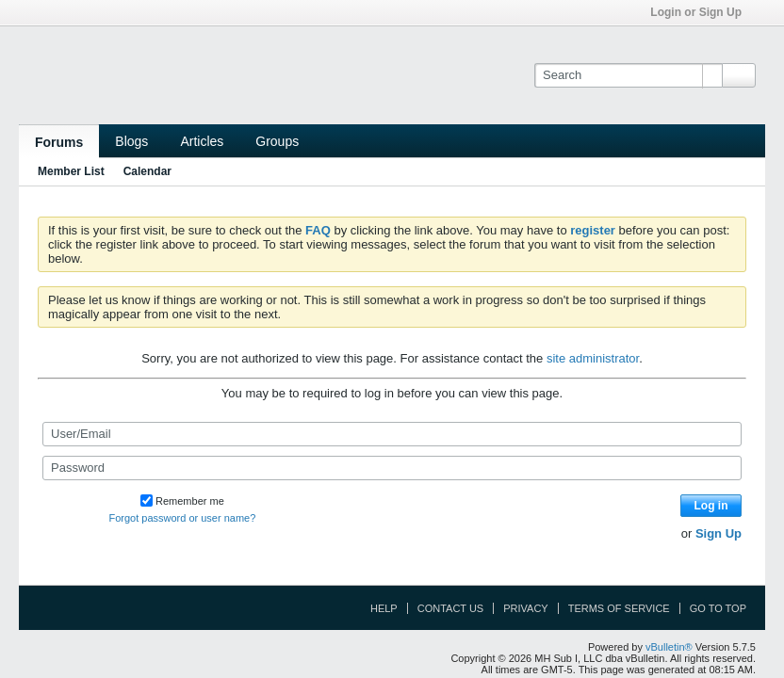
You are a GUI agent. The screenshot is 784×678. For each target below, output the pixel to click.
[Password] (392, 468)
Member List (71, 171)
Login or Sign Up (702, 12)
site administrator (593, 358)
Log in (711, 506)
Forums (59, 142)
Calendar (147, 171)
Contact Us (451, 608)
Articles (202, 141)
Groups (277, 141)
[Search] (628, 75)
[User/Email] (392, 434)
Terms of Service (619, 608)
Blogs (131, 141)
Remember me (182, 501)
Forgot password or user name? (182, 518)
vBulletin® (669, 647)
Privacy (525, 608)
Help (384, 608)
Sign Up (719, 533)
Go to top (718, 608)
